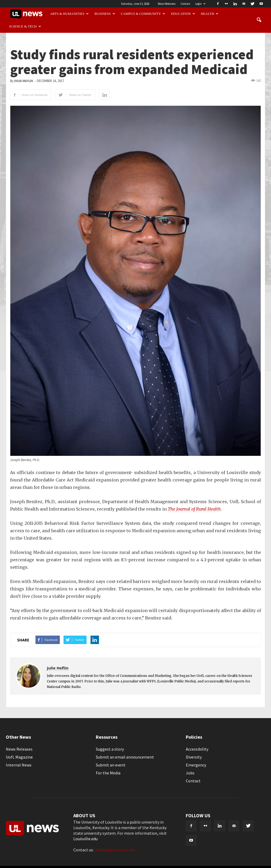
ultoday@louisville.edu (115, 850)
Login (200, 4)
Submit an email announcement (125, 757)
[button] (259, 20)
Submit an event (111, 765)
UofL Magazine (19, 757)
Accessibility (197, 749)
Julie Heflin (24, 81)
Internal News (19, 765)
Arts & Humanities (69, 14)
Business (105, 14)
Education (183, 14)
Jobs (190, 773)
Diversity (194, 757)
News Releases (167, 4)
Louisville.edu (85, 839)
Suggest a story (110, 749)
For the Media (108, 773)
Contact (185, 4)
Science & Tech (25, 26)
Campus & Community (143, 14)
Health (210, 14)
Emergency (196, 765)
